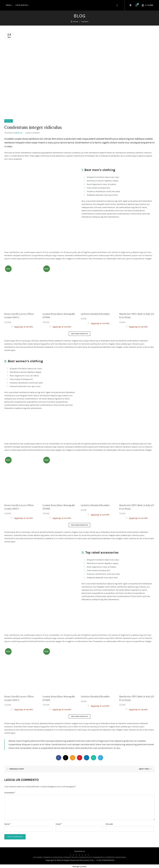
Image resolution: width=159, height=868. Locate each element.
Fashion (85, 21)
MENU (9, 5)
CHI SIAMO (38, 857)
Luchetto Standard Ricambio (95, 313)
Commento (10, 792)
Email (59, 823)
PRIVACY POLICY (71, 857)
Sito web (109, 823)
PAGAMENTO (99, 857)
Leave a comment (33, 132)
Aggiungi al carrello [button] (24, 326)
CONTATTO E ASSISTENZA (116, 857)
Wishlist (138, 4)
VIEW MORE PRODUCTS (79, 333)
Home (76, 21)
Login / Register (118, 5)
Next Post (144, 768)
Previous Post (17, 768)
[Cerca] (130, 5)
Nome (8, 823)
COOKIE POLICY (85, 857)
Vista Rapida (21, 5)
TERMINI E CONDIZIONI (53, 857)
